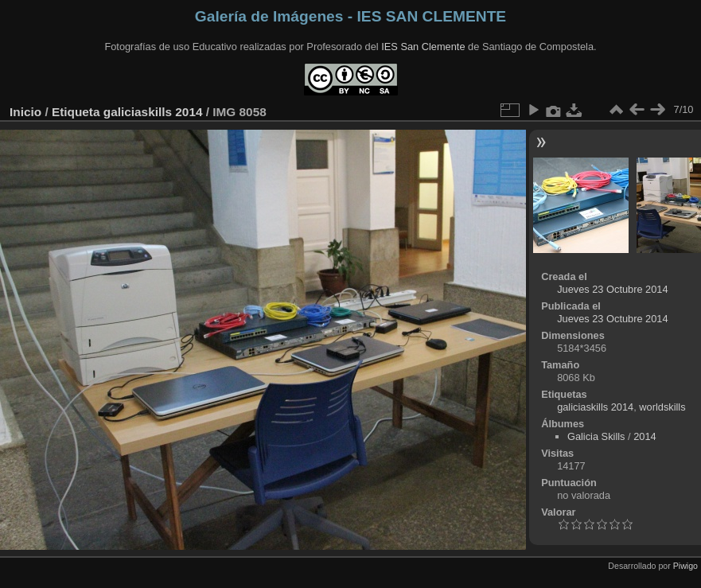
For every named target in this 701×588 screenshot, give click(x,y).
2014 (645, 436)
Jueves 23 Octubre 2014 (612, 289)
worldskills (662, 407)
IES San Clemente (423, 47)
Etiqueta (76, 112)
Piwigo (685, 566)
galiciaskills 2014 (153, 112)
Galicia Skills (596, 436)
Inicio (25, 112)
